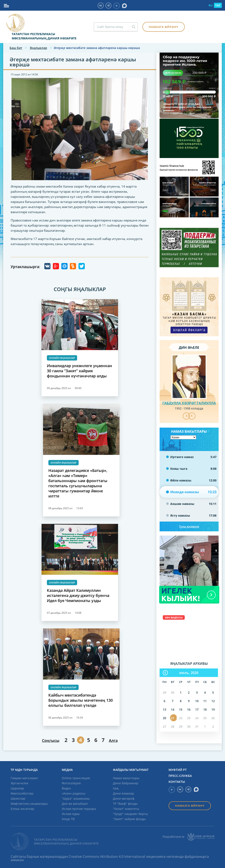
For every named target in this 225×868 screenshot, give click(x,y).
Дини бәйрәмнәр (126, 783)
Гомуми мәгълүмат (24, 778)
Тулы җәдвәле (189, 526)
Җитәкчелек (19, 783)
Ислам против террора (79, 809)
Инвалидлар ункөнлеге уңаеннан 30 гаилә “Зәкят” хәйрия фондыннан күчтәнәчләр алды (79, 371)
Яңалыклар (38, 48)
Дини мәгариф (124, 798)
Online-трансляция (76, 778)
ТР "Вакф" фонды (125, 804)
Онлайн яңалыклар (62, 358)
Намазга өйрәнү (164, 27)
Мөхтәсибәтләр (22, 793)
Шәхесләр (18, 798)
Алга (113, 740)
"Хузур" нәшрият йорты (130, 814)
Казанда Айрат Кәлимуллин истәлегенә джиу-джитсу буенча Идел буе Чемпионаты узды (78, 595)
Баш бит (16, 48)
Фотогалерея (71, 783)
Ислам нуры (71, 814)
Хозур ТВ (68, 819)
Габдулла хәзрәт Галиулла (189, 403)
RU (211, 5)
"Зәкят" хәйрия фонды (129, 819)
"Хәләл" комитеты (126, 809)
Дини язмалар (123, 793)
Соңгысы (51, 740)
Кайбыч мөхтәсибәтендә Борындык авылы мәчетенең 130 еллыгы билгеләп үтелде (81, 700)
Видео (66, 788)
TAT (218, 5)
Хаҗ (116, 788)
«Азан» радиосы (74, 793)
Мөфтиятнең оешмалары (29, 804)
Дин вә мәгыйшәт (75, 804)
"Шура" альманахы (76, 798)
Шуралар (17, 788)
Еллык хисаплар (22, 809)
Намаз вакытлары (126, 778)
